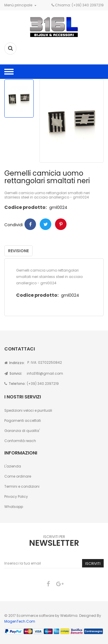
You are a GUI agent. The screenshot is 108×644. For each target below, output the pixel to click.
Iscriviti (93, 564)
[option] (19, 99)
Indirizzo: (15, 363)
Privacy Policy (16, 497)
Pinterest (61, 224)
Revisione (18, 251)
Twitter (46, 224)
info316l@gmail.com (45, 373)
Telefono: (15, 384)
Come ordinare (18, 476)
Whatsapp (14, 507)
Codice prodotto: (25, 207)
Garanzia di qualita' (22, 431)
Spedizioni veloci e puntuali (28, 410)
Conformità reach (20, 441)
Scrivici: (13, 373)
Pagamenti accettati (23, 421)
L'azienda (13, 466)
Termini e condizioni (22, 486)
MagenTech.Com (20, 621)
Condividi (30, 224)
